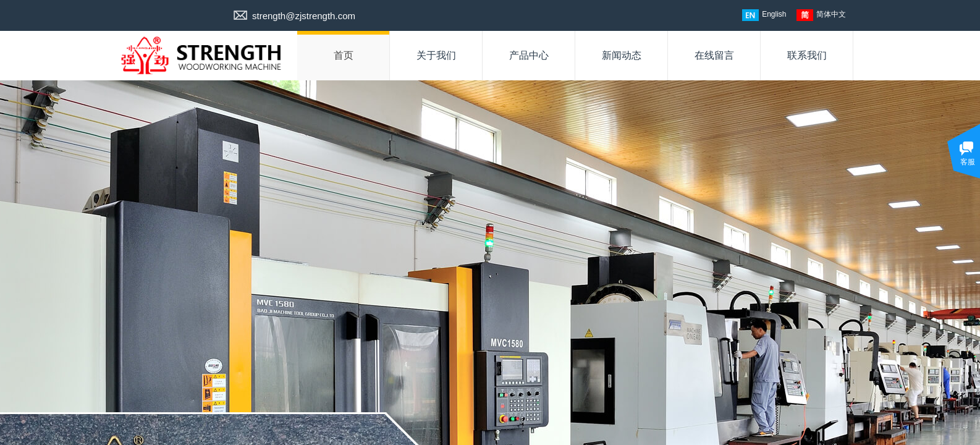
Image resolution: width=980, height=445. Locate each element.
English (764, 15)
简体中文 (821, 15)
